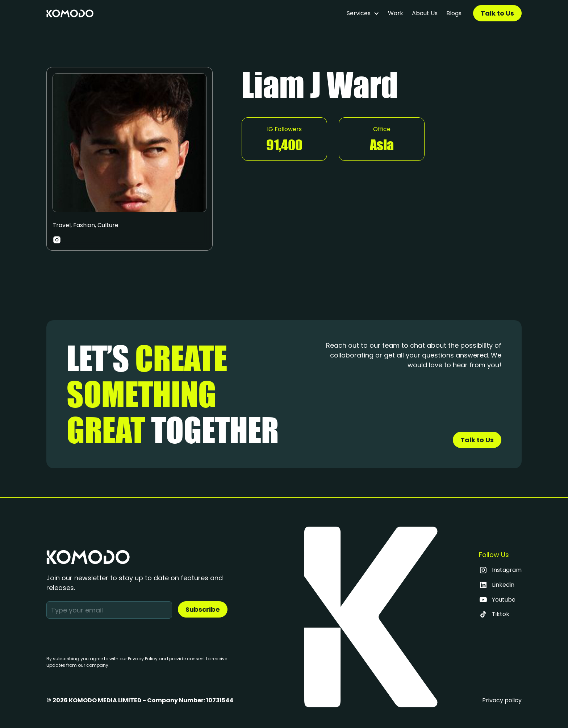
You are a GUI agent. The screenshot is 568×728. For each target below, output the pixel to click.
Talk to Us (497, 13)
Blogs (454, 13)
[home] (70, 13)
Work (396, 13)
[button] (363, 13)
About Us (425, 13)
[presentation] (101, 636)
